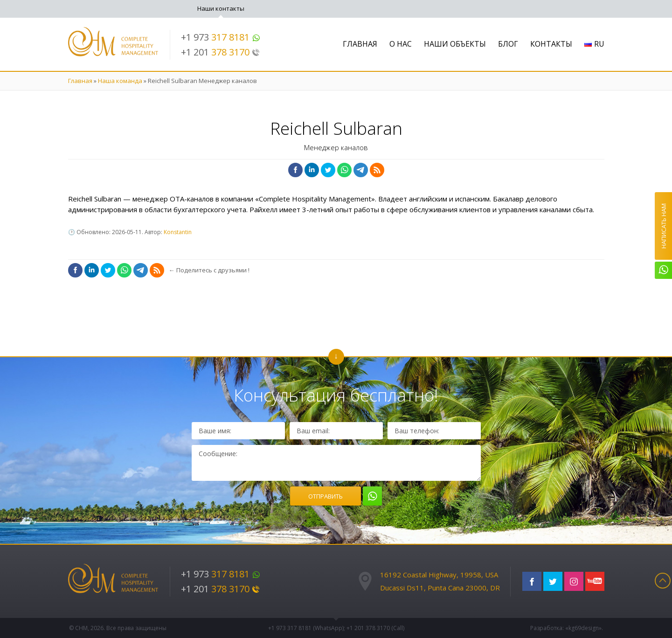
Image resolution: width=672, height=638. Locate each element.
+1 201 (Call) (375, 628)
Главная (360, 44)
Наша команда (120, 81)
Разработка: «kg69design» (566, 628)
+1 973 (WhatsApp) (306, 628)
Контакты (551, 44)
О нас (401, 44)
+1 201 (220, 52)
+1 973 (221, 37)
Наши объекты (455, 44)
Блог (508, 44)
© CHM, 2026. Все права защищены (118, 628)
